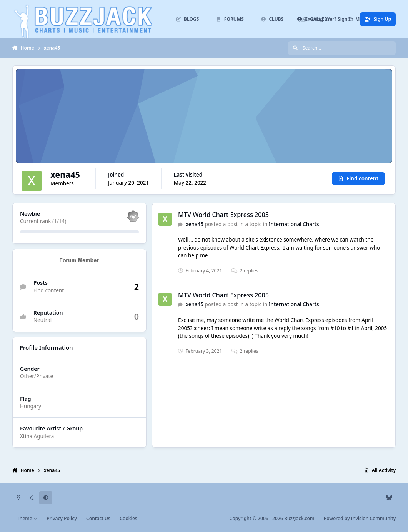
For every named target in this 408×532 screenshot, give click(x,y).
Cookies (128, 518)
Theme (27, 518)
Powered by (360, 518)
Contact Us (98, 518)
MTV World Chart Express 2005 (223, 215)
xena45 (194, 224)
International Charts (294, 224)
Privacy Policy (62, 518)
